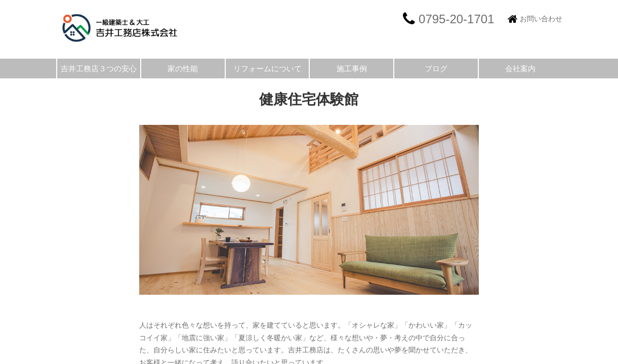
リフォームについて (267, 69)
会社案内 (520, 69)
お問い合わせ (541, 19)
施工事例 (352, 69)
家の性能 (183, 69)
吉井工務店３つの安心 (99, 69)
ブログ (436, 69)
